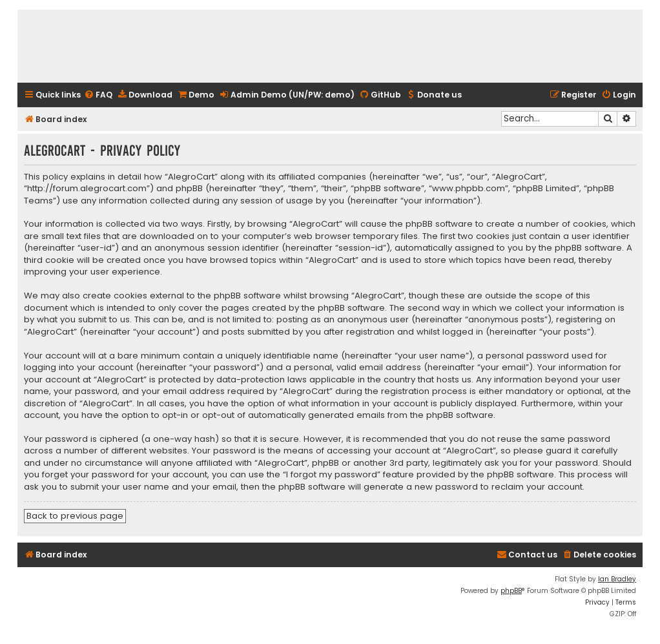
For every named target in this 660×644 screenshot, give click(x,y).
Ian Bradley (617, 579)
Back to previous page (75, 516)
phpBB (511, 591)
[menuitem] (98, 95)
